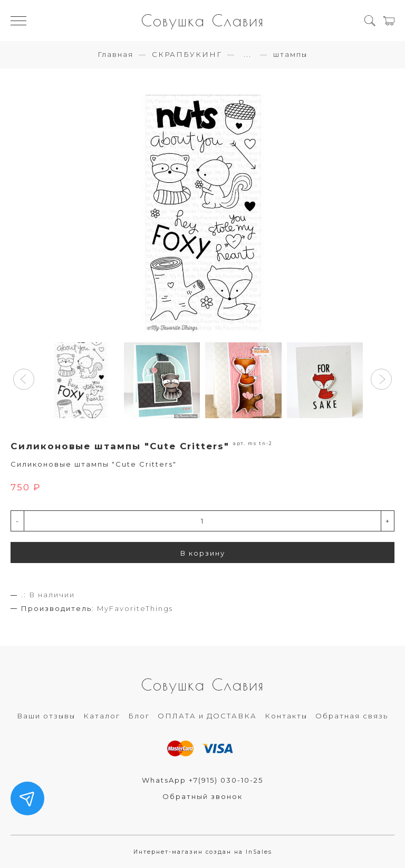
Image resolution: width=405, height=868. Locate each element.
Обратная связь (352, 716)
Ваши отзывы (46, 716)
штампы (290, 54)
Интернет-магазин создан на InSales (203, 852)
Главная (115, 54)
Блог (139, 716)
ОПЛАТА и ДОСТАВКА (207, 716)
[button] (24, 379)
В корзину (203, 553)
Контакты (286, 716)
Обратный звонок (202, 796)
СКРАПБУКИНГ (187, 54)
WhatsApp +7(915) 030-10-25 (202, 780)
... (248, 55)
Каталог (102, 716)
